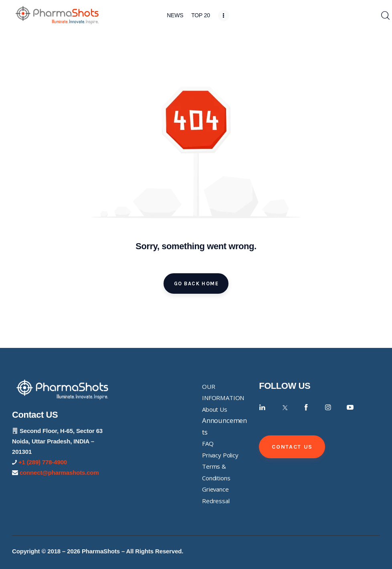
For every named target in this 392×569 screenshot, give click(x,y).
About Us (215, 409)
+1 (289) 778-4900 (43, 462)
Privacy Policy (220, 455)
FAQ (208, 443)
